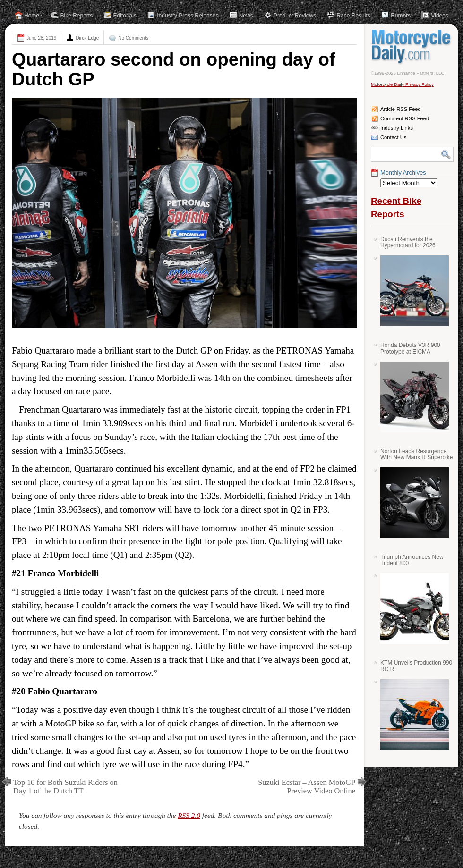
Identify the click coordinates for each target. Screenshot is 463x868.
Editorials (125, 16)
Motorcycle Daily (412, 47)
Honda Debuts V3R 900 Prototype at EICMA (410, 348)
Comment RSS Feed (405, 118)
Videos (439, 16)
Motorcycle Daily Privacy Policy (402, 84)
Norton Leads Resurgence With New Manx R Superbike (416, 454)
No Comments (133, 38)
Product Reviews (295, 16)
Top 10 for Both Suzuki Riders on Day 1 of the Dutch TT (65, 787)
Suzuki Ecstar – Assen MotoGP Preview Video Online (307, 787)
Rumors (401, 16)
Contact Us (393, 137)
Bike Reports (77, 16)
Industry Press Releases (188, 16)
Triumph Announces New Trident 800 (412, 560)
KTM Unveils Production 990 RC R (416, 666)
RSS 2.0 (189, 815)
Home (32, 16)
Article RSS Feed (401, 109)
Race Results (353, 16)
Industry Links (397, 128)
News (246, 16)
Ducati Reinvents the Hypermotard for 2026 (408, 242)
